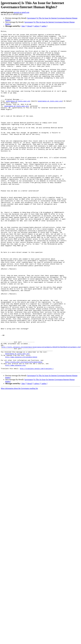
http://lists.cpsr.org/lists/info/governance (24, 428)
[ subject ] (37, 26)
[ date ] (23, 26)
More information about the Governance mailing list (19, 457)
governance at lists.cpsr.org (18, 115)
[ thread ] (30, 26)
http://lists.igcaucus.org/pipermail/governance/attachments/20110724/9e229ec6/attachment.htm (41, 410)
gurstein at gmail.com (21, 12)
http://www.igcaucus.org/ (16, 432)
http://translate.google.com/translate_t (37, 436)
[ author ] (44, 26)
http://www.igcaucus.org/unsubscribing (21, 422)
